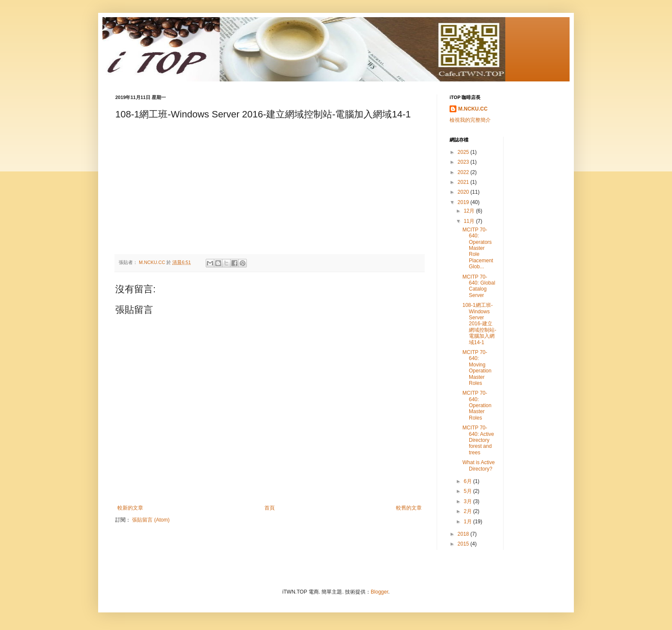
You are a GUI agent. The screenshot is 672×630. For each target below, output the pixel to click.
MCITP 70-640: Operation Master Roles (477, 405)
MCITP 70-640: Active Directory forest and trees (478, 440)
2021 (464, 182)
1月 (468, 522)
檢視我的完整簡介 (470, 120)
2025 (464, 152)
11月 (470, 221)
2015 (464, 544)
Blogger (379, 592)
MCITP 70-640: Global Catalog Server (479, 286)
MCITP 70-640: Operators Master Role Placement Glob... (478, 248)
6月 (468, 481)
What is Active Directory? (478, 465)
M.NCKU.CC (473, 109)
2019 (464, 202)
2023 (464, 162)
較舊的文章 (409, 508)
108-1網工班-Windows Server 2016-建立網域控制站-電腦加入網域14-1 (479, 324)
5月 (468, 491)
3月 (468, 501)
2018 (464, 534)
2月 (468, 511)
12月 (470, 211)
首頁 (270, 508)
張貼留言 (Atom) (151, 520)
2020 (464, 192)
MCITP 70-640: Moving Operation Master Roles (477, 368)
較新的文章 (130, 508)
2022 (464, 172)
